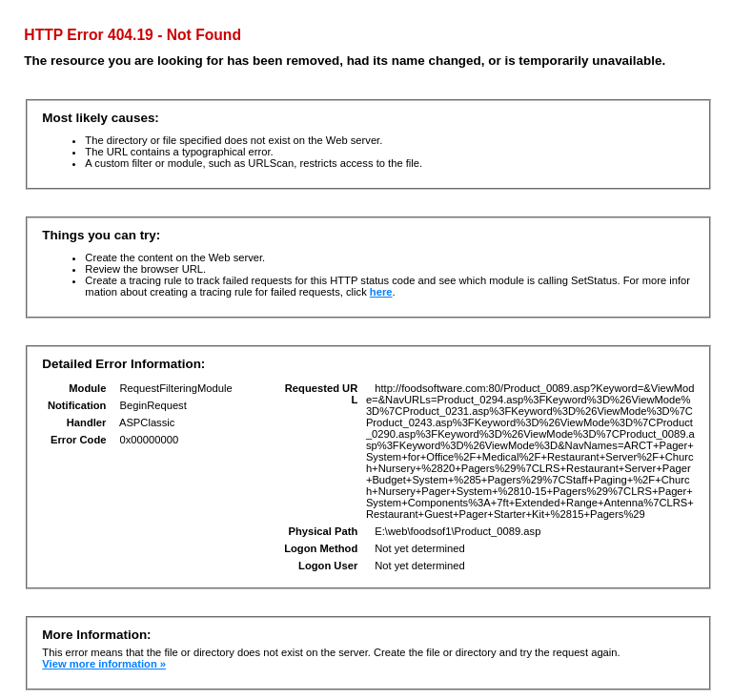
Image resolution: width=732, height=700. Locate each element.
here (381, 292)
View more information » (104, 664)
